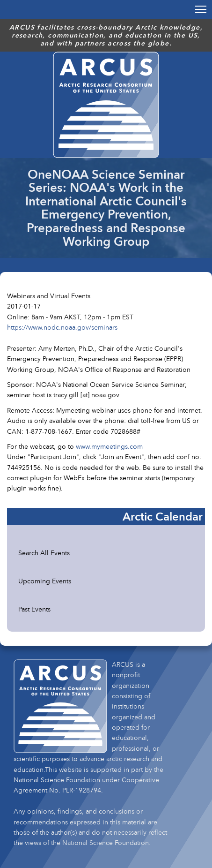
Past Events (34, 609)
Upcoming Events (45, 581)
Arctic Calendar (163, 516)
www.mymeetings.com (109, 446)
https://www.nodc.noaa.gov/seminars (62, 327)
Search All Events (44, 553)
